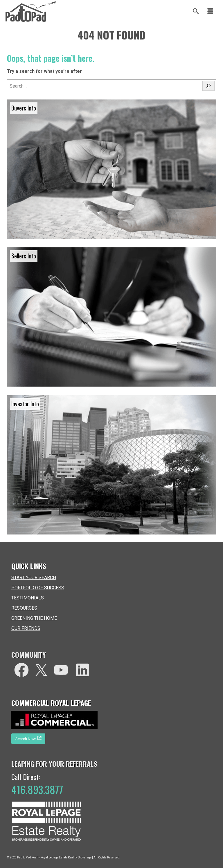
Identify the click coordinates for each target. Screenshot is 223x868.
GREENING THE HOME (34, 618)
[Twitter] (41, 670)
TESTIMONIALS (28, 598)
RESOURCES (24, 608)
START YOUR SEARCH (34, 578)
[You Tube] (61, 670)
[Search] (196, 12)
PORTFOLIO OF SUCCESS (38, 588)
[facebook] (21, 670)
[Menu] (210, 12)
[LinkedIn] (82, 670)
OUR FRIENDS (26, 628)
